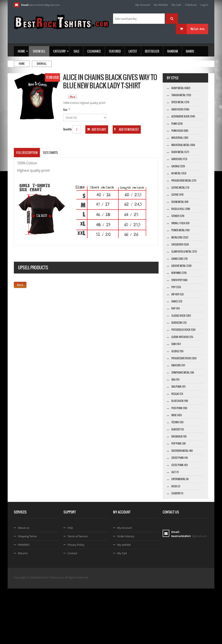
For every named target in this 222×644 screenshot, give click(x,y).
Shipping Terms (27, 592)
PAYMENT (24, 600)
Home (22, 64)
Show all (42, 64)
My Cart (176, 5)
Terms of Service (78, 592)
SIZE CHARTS (50, 153)
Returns (23, 609)
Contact (72, 609)
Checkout (191, 5)
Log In (204, 5)
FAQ (70, 583)
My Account (143, 5)
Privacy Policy (76, 600)
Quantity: (68, 129)
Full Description (27, 153)
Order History (126, 592)
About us (24, 583)
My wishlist (124, 600)
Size (65, 110)
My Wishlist (161, 5)
